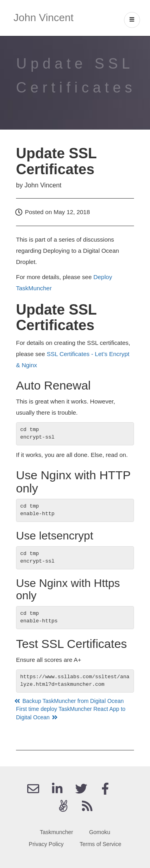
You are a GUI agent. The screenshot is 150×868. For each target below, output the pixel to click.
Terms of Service (100, 844)
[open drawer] (132, 20)
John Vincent (44, 18)
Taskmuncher (56, 832)
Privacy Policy (46, 844)
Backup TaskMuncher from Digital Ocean (70, 701)
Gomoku (100, 832)
